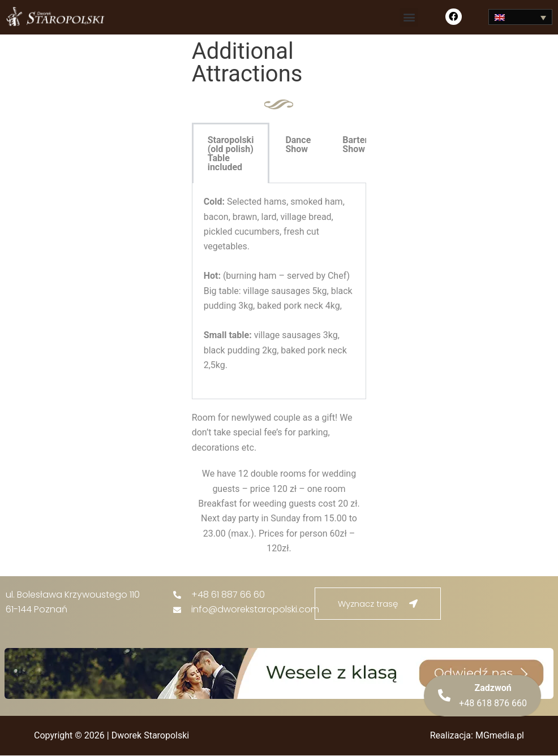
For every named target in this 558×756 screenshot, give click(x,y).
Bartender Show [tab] (363, 144)
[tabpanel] (279, 291)
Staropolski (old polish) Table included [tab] (231, 154)
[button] (409, 17)
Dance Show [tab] (298, 144)
